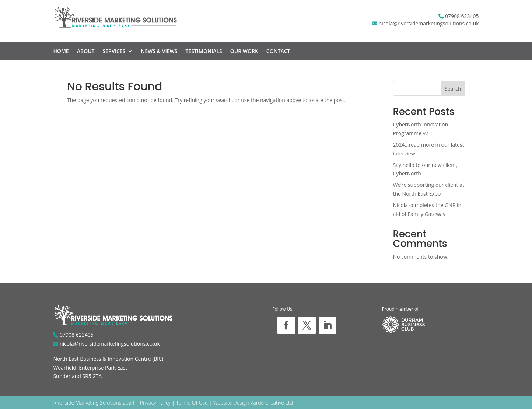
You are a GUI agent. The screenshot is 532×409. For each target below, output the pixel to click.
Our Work (244, 52)
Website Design (231, 403)
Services (114, 52)
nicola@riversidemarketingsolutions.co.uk (429, 23)
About (86, 52)
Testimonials (204, 52)
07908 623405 (462, 16)
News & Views (159, 52)
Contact (278, 52)
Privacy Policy (155, 403)
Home (61, 52)
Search (453, 89)
